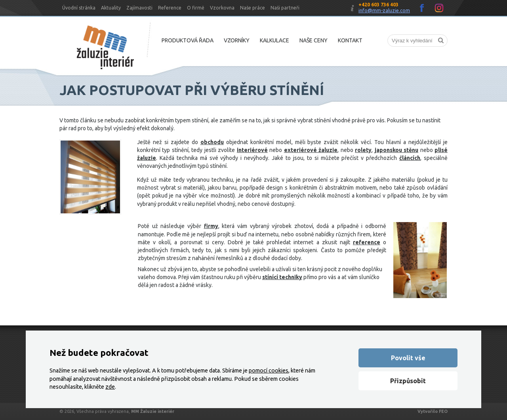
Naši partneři (285, 8)
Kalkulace (274, 40)
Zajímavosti (139, 8)
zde (110, 387)
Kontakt (350, 40)
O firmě (196, 8)
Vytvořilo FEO (433, 411)
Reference (170, 8)
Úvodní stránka (79, 8)
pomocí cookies (269, 371)
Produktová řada (188, 40)
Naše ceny (314, 40)
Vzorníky (237, 40)
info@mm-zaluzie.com (384, 10)
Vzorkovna (222, 8)
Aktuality (111, 8)
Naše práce (253, 8)
